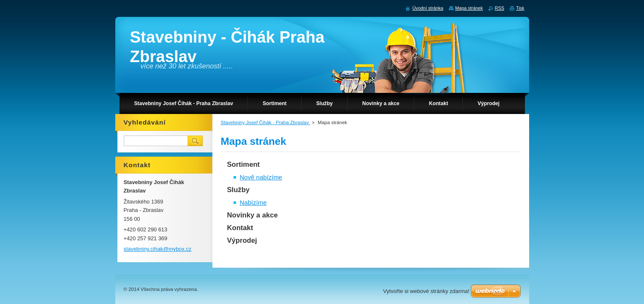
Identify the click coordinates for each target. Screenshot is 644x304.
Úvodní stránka (428, 8)
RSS (500, 8)
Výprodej (242, 240)
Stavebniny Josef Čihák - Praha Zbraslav (266, 122)
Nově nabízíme (261, 177)
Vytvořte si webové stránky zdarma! (426, 291)
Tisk (520, 8)
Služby (239, 190)
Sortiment (244, 164)
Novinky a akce (253, 215)
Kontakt (240, 228)
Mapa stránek (469, 8)
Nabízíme (253, 202)
